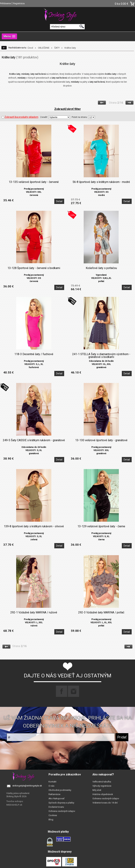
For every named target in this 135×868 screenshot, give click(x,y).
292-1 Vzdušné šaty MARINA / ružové (34, 613)
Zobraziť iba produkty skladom (20, 117)
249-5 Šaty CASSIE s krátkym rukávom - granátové (34, 440)
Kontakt (52, 782)
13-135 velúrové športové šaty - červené (34, 182)
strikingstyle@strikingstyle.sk (27, 786)
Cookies (53, 815)
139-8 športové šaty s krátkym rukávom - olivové (34, 526)
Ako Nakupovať (57, 798)
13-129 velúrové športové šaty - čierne (101, 526)
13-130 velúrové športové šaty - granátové (101, 440)
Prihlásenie (5, 3)
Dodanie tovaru (56, 807)
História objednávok (103, 794)
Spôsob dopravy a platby (61, 803)
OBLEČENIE (44, 48)
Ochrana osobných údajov (62, 811)
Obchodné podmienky (60, 790)
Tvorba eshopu (15, 801)
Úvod (30, 48)
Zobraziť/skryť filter (68, 109)
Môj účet (97, 790)
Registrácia (19, 3)
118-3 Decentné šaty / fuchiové (34, 354)
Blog (51, 820)
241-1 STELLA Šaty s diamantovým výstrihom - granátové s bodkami (101, 356)
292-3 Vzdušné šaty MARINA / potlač (101, 613)
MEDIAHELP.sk (14, 805)
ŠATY (57, 48)
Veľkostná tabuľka (102, 782)
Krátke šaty (70, 48)
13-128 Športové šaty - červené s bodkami (34, 268)
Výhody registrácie (102, 786)
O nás (51, 786)
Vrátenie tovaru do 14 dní (105, 803)
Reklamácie (54, 794)
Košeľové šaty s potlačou (101, 268)
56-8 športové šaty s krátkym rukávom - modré (101, 182)
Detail (59, 201)
